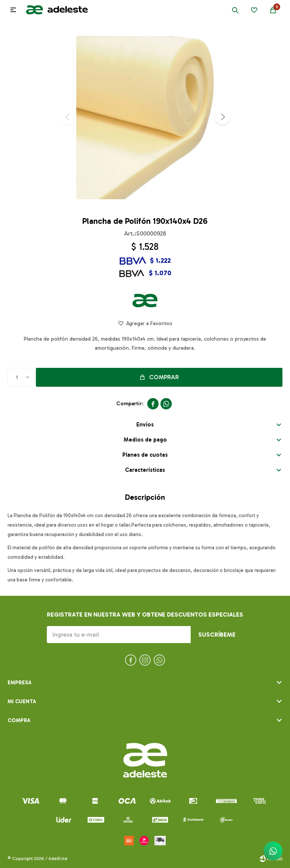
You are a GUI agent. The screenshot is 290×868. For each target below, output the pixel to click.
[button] (222, 117)
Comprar (164, 377)
